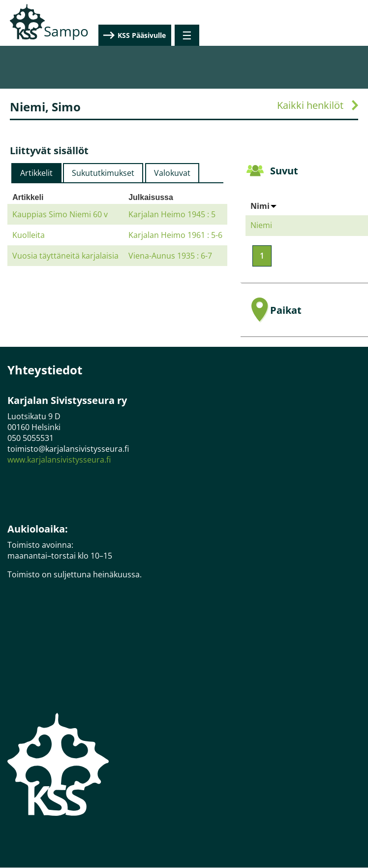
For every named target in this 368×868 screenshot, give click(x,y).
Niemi (261, 225)
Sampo (66, 31)
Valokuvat (172, 173)
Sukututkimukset (103, 173)
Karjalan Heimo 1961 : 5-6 (175, 235)
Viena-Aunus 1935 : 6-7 (170, 256)
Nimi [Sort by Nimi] (263, 206)
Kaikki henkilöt (310, 105)
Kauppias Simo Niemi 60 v (60, 214)
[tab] (36, 173)
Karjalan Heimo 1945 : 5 (172, 214)
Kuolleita (29, 235)
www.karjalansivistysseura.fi (59, 460)
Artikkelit (36, 173)
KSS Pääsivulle (310, 35)
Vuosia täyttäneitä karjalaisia (65, 256)
